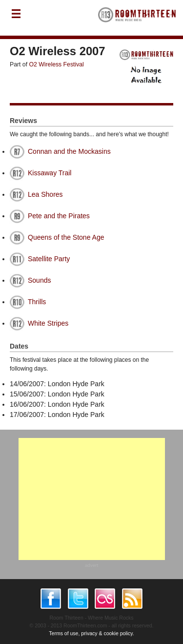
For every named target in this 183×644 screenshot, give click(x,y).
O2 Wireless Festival (57, 64)
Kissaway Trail (50, 173)
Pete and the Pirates (59, 216)
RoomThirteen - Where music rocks (137, 18)
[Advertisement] (92, 499)
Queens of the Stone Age (66, 237)
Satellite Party (49, 259)
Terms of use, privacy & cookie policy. (91, 633)
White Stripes (48, 323)
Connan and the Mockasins (69, 151)
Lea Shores (45, 194)
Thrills (37, 302)
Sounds (39, 280)
